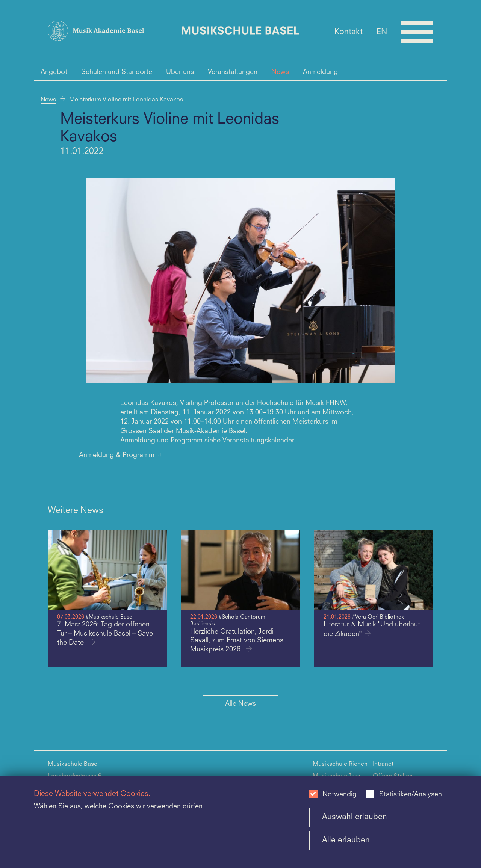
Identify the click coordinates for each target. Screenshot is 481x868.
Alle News (240, 704)
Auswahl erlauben (355, 817)
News (280, 72)
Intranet (383, 764)
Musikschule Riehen (340, 764)
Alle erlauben (346, 840)
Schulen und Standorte (117, 72)
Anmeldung (320, 72)
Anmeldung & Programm (120, 455)
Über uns (180, 72)
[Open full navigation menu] (417, 32)
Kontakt (349, 32)
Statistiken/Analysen (411, 795)
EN (382, 32)
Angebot (54, 72)
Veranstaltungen (233, 72)
